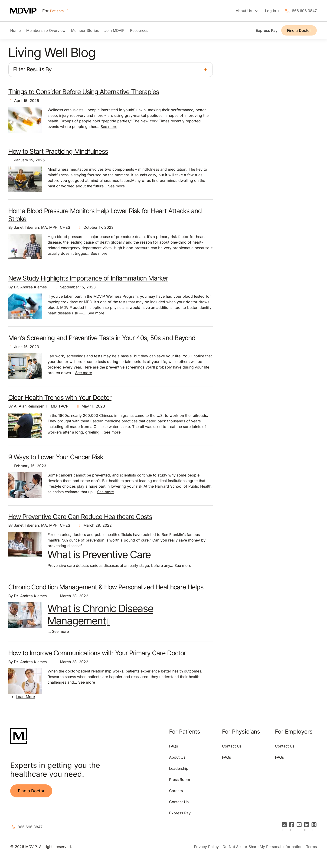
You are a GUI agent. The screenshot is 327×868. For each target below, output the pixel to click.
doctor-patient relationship (88, 671)
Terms (311, 847)
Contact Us (179, 802)
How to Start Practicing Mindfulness (58, 151)
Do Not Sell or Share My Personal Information (262, 847)
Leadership (179, 768)
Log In (271, 11)
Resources (139, 30)
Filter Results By (32, 69)
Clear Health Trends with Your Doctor (60, 398)
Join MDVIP (114, 30)
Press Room (180, 780)
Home (15, 30)
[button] (111, 70)
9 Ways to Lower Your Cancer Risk (56, 457)
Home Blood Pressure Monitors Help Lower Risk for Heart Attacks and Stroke (105, 215)
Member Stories (85, 30)
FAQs (173, 746)
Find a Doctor (299, 30)
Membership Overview (46, 30)
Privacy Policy (206, 847)
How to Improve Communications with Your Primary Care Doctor (97, 653)
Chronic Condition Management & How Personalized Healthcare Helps (106, 587)
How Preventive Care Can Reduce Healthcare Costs (80, 517)
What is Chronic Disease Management (100, 615)
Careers (176, 791)
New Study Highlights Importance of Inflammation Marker (88, 278)
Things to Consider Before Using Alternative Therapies (84, 92)
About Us (177, 757)
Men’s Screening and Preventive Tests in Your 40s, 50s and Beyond (102, 338)
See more (109, 127)
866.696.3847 (304, 11)
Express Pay (267, 30)
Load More (25, 697)
